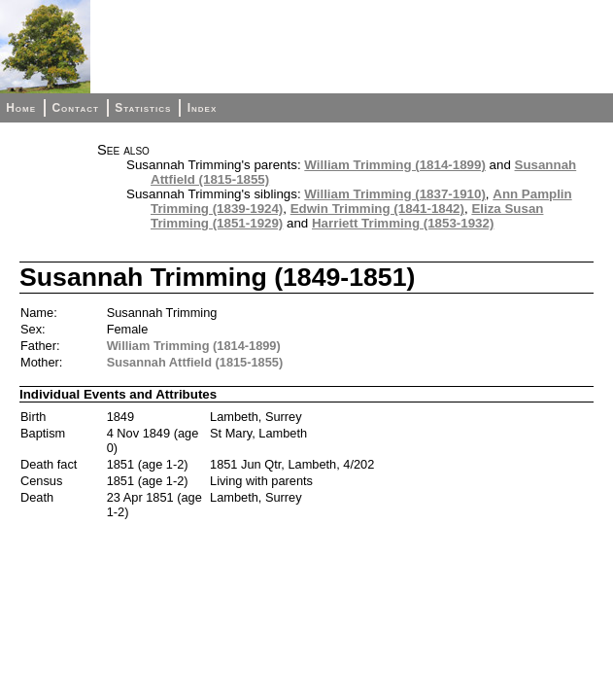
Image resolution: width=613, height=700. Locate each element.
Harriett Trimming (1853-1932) (403, 223)
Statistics (143, 108)
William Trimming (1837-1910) (395, 194)
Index (203, 108)
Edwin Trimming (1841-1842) (377, 209)
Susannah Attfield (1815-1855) (195, 362)
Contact (75, 108)
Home (21, 108)
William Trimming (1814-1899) (395, 165)
